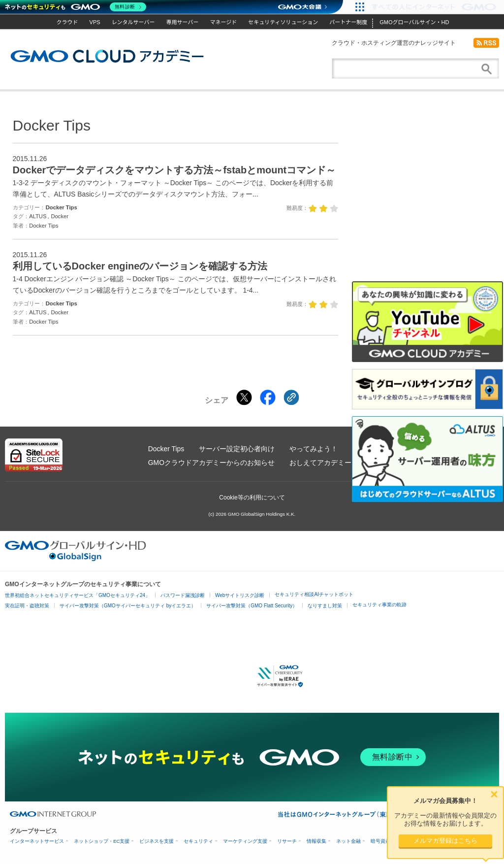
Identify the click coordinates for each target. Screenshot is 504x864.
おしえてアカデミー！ (324, 463)
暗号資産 (380, 841)
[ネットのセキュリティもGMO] (76, 7)
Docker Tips (62, 207)
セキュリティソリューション (283, 22)
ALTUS (38, 216)
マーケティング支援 (245, 841)
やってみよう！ (314, 449)
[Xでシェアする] (244, 398)
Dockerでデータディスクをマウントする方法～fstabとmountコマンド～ (174, 170)
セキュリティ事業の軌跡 (379, 605)
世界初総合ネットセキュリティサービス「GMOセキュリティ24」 (78, 595)
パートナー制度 (348, 22)
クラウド (67, 22)
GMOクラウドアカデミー (107, 56)
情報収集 (316, 841)
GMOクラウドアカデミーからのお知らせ (211, 463)
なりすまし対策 (325, 606)
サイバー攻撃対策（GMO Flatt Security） (252, 606)
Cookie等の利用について (252, 498)
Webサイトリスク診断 (240, 595)
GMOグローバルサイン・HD (414, 22)
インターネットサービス (37, 841)
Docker (60, 216)
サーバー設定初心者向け (237, 449)
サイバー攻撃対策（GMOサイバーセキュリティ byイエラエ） (128, 606)
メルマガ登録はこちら (445, 841)
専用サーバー (183, 22)
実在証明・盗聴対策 (27, 606)
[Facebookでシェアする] (268, 398)
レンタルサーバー (133, 22)
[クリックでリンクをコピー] (291, 398)
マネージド (223, 22)
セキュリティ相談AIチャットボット (314, 594)
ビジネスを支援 (157, 841)
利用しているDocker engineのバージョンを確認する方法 (140, 266)
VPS (95, 22)
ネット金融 (348, 841)
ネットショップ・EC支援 (102, 841)
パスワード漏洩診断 (183, 595)
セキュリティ (198, 841)
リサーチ (287, 841)
